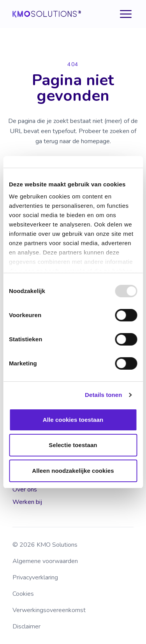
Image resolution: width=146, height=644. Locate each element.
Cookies (23, 594)
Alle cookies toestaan (73, 420)
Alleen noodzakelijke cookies (73, 471)
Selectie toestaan (73, 445)
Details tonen (103, 395)
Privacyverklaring (35, 577)
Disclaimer (26, 626)
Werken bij (27, 502)
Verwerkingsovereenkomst (49, 610)
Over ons (25, 490)
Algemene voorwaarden (45, 561)
